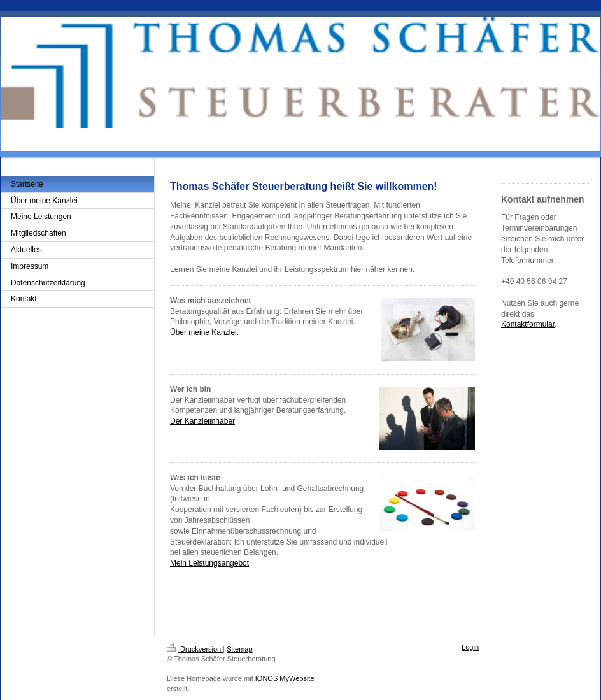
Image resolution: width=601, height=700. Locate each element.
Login (470, 647)
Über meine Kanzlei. (204, 332)
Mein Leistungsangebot (209, 563)
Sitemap (239, 649)
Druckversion (195, 649)
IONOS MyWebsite (285, 678)
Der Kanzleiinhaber (202, 421)
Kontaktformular (528, 324)
